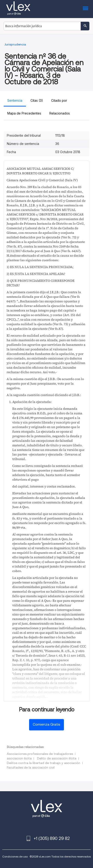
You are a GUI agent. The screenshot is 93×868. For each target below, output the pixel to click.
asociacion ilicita (19, 758)
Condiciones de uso (15, 856)
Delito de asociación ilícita (57, 758)
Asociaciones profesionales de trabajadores (40, 754)
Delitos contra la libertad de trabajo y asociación (44, 763)
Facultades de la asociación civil (31, 767)
